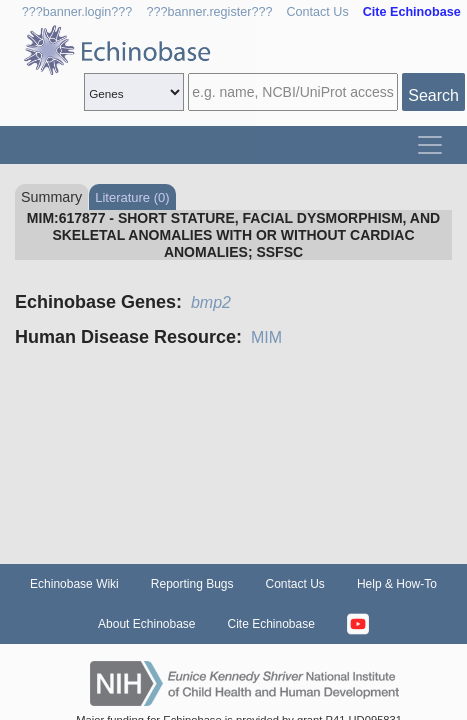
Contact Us (317, 12)
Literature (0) (132, 197)
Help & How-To (397, 584)
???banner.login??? (77, 12)
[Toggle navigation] (430, 145)
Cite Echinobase (271, 624)
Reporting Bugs (192, 584)
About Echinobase (146, 624)
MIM (266, 337)
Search (433, 95)
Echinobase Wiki (74, 584)
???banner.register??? (209, 12)
